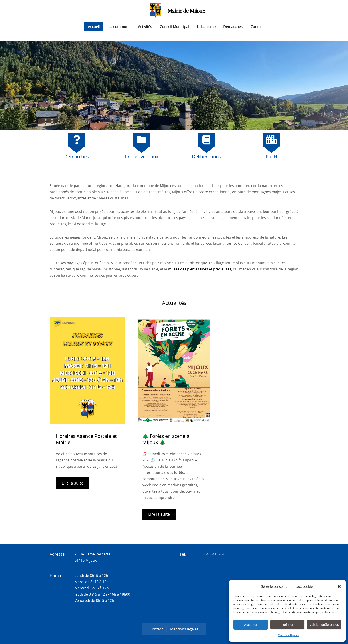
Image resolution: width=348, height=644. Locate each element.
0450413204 (214, 554)
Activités (145, 27)
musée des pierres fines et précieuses (200, 269)
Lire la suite (72, 483)
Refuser (288, 625)
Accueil (94, 27)
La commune (119, 27)
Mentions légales (288, 635)
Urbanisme (206, 27)
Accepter (251, 625)
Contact (257, 27)
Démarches (233, 27)
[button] (339, 586)
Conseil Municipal (174, 27)
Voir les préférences (324, 625)
